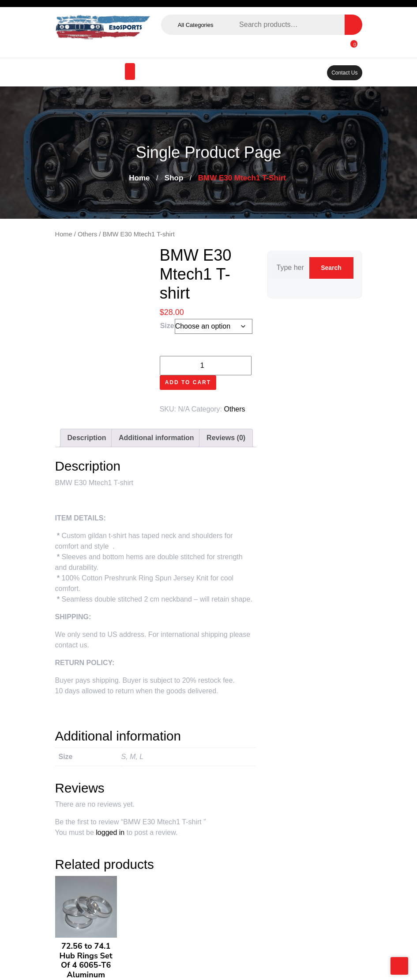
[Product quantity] (206, 366)
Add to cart (188, 382)
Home (139, 178)
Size (167, 326)
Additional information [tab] (156, 438)
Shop (174, 178)
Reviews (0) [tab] (226, 438)
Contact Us (344, 73)
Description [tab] (87, 438)
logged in (110, 832)
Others (87, 234)
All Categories (197, 25)
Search (353, 25)
